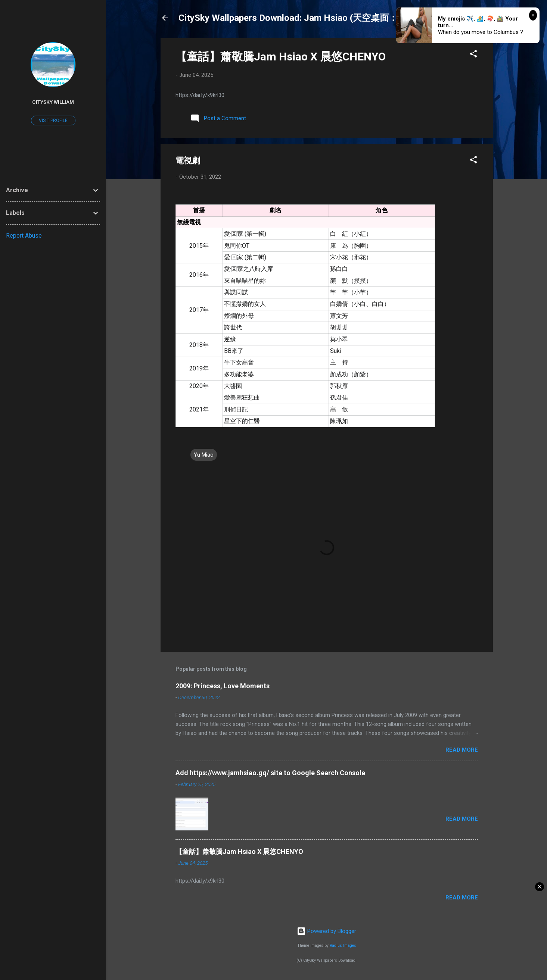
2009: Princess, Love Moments (223, 686)
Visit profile (53, 120)
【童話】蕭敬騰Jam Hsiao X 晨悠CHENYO (281, 57)
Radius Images (343, 945)
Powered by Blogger (327, 931)
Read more (462, 750)
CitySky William (53, 102)
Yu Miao (204, 455)
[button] (473, 55)
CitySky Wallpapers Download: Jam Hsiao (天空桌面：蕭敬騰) (303, 18)
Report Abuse (24, 236)
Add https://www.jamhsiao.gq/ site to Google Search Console (270, 773)
